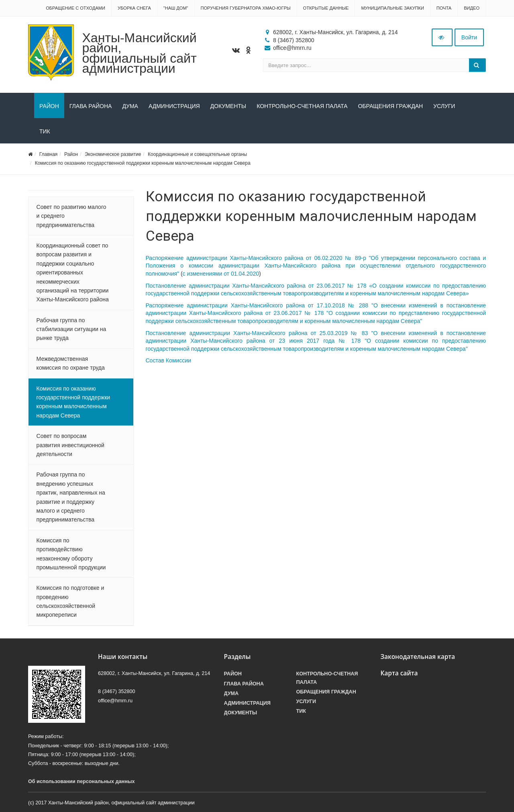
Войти (469, 37)
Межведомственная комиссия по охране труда (71, 363)
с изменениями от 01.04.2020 (221, 274)
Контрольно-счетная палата (302, 106)
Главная (49, 154)
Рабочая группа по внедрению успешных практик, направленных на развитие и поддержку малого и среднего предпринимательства (71, 497)
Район (49, 106)
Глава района (91, 106)
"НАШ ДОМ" (176, 8)
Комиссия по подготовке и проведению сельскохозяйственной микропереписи (70, 601)
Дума (130, 106)
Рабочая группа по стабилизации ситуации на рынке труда (71, 329)
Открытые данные (326, 8)
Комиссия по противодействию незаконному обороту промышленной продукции (71, 554)
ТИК (45, 131)
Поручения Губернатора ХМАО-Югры (246, 8)
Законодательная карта (418, 657)
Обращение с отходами (75, 8)
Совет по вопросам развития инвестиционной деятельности (70, 445)
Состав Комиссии (168, 360)
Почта (444, 8)
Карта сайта (399, 673)
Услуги (444, 106)
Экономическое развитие (113, 154)
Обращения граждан (390, 106)
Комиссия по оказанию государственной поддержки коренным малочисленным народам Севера (143, 163)
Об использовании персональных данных (82, 781)
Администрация (174, 106)
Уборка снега (134, 8)
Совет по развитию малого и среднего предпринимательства (71, 216)
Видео (472, 8)
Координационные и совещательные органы (197, 154)
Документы (228, 106)
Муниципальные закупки (392, 8)
